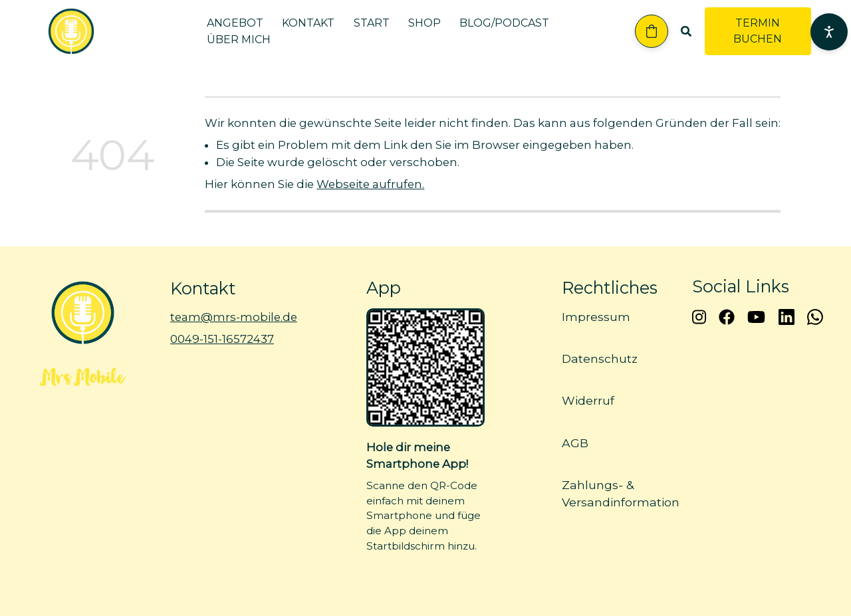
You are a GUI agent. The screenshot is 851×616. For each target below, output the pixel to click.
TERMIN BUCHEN (758, 31)
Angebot (235, 23)
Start (372, 23)
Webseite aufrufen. (370, 184)
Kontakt (308, 23)
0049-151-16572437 (222, 340)
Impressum (596, 317)
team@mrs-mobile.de (234, 317)
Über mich (239, 40)
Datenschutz (600, 359)
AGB (575, 443)
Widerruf (588, 401)
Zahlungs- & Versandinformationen (628, 493)
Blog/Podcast (504, 23)
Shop (425, 23)
